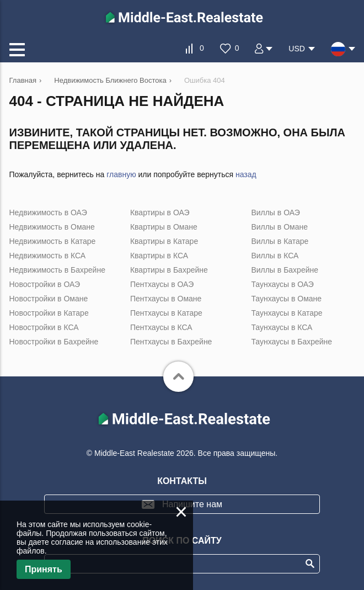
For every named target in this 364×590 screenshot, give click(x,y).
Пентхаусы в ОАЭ (162, 284)
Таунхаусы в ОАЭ (282, 284)
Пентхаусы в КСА (161, 327)
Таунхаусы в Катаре (287, 313)
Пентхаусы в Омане (166, 299)
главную (121, 174)
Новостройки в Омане (49, 299)
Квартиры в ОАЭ (160, 212)
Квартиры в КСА (159, 256)
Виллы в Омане (279, 227)
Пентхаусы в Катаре (166, 313)
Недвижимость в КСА (48, 256)
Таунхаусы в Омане (286, 299)
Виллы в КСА (275, 256)
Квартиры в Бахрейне (169, 270)
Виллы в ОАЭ (275, 212)
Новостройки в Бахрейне (54, 342)
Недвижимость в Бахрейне (57, 270)
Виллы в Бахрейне (285, 270)
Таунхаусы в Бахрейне (291, 342)
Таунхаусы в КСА (282, 327)
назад (246, 174)
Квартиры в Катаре (164, 241)
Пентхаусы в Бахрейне (171, 342)
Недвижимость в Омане (52, 227)
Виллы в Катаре (280, 241)
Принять (44, 569)
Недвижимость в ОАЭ (48, 212)
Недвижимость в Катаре (53, 241)
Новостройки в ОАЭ (45, 284)
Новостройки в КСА (44, 327)
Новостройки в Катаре (49, 313)
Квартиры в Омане (164, 227)
